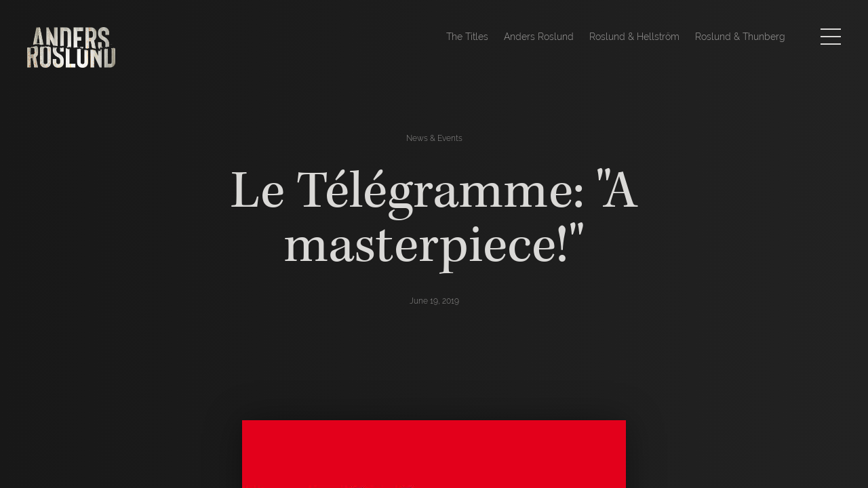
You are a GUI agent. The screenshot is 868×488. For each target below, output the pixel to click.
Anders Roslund (539, 37)
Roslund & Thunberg (740, 37)
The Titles (467, 37)
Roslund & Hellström (634, 37)
